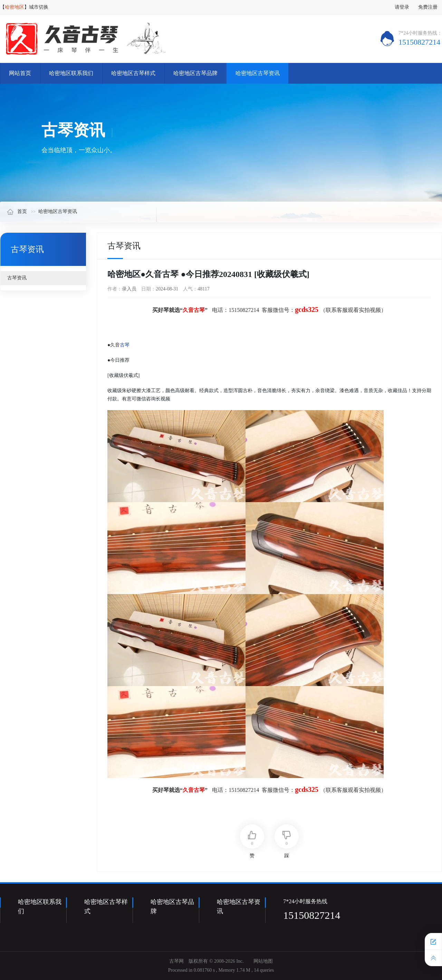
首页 (17, 211)
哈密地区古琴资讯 (258, 73)
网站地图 (263, 961)
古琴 (125, 345)
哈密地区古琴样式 (133, 73)
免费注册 (428, 7)
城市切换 (39, 7)
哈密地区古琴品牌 (195, 73)
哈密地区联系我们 (71, 73)
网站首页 (20, 73)
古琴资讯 (17, 278)
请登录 (402, 7)
